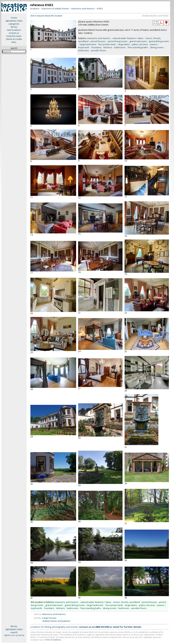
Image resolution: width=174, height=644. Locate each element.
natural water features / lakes (128, 38)
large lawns (124, 44)
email (116, 627)
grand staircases (138, 41)
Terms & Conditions (53, 640)
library (14, 27)
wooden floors (98, 50)
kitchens (108, 47)
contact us (14, 33)
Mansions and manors (54, 614)
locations (35, 8)
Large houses (49, 618)
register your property (14, 635)
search (14, 632)
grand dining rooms (159, 41)
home (14, 18)
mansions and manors (83, 8)
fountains (96, 47)
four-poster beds (107, 44)
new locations (14, 30)
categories (14, 24)
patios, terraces (140, 44)
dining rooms (157, 47)
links (14, 42)
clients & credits (14, 39)
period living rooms (118, 41)
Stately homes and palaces (56, 621)
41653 (100, 8)
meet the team (14, 36)
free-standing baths (138, 47)
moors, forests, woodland (127, 602)
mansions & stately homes (55, 8)
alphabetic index (14, 21)
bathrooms (120, 47)
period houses (98, 41)
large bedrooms (88, 44)
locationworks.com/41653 (155, 16)
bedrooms (84, 50)
